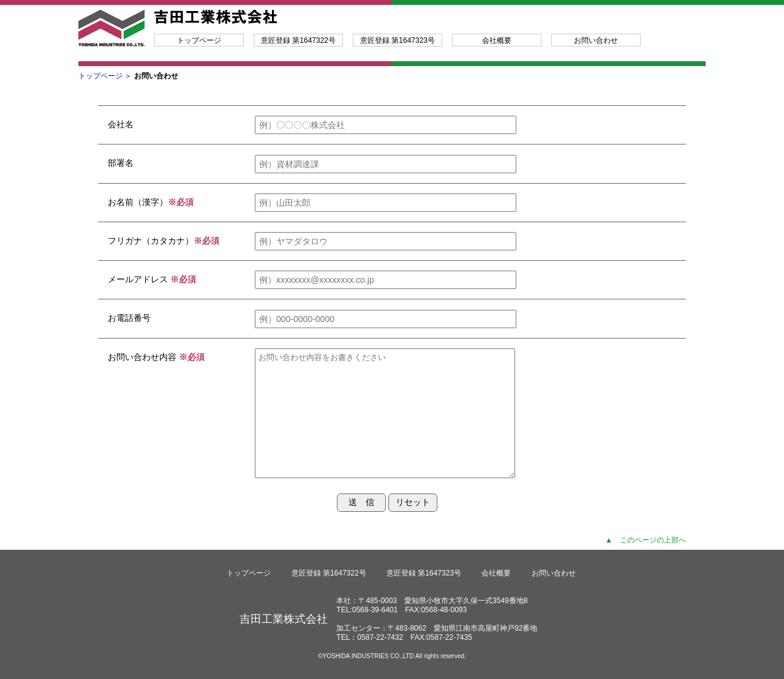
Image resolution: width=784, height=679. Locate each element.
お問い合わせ (596, 40)
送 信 (361, 502)
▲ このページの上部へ (646, 540)
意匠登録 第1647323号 (398, 40)
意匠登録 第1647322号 (298, 40)
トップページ (199, 40)
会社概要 (497, 40)
